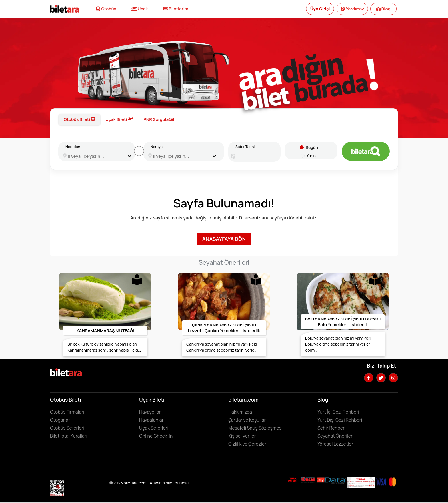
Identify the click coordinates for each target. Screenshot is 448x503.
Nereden (73, 147)
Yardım (352, 9)
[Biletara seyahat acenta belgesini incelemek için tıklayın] (309, 480)
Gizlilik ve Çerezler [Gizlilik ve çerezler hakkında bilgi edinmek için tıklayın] (247, 444)
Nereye (157, 147)
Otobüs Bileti (79, 119)
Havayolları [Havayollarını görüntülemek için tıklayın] (150, 412)
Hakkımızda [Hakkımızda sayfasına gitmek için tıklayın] (240, 412)
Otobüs (106, 9)
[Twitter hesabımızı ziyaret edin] (381, 378)
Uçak (140, 9)
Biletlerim (176, 9)
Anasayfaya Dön (224, 239)
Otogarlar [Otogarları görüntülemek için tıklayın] (60, 420)
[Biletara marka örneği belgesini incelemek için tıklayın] (293, 480)
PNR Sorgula (159, 119)
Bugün (312, 147)
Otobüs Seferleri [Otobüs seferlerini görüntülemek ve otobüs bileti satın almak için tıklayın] (67, 428)
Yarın (311, 156)
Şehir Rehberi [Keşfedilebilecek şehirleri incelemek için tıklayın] (332, 428)
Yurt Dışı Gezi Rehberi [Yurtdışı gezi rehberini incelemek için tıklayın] (340, 420)
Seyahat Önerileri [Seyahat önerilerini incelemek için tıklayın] (336, 436)
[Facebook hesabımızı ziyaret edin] (369, 378)
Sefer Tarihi (245, 147)
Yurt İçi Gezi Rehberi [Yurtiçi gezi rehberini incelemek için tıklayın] (338, 412)
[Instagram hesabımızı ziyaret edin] (393, 378)
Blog (383, 9)
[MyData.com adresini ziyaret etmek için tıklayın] (332, 480)
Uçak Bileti (119, 119)
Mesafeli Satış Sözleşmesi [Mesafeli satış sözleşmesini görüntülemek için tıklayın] (255, 428)
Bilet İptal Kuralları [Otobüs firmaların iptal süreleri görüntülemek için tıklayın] (69, 436)
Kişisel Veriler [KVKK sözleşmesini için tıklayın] (242, 436)
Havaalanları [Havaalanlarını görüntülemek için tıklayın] (152, 420)
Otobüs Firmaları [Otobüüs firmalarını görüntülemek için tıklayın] (67, 412)
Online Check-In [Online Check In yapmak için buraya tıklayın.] (156, 436)
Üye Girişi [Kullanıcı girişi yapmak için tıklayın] (320, 9)
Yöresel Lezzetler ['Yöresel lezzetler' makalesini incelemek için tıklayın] (335, 444)
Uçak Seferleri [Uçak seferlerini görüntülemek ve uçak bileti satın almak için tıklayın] (154, 428)
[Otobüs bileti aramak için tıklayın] (366, 151)
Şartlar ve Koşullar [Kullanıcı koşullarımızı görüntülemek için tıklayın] (247, 420)
